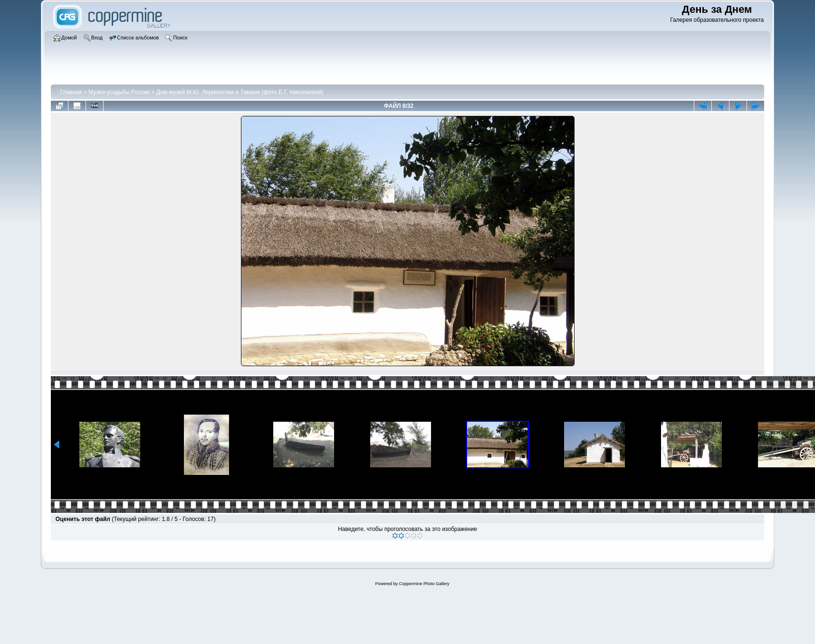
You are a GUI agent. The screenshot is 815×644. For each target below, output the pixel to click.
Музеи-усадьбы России (119, 92)
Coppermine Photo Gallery (424, 584)
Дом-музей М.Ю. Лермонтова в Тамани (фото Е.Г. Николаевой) (240, 92)
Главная (71, 92)
